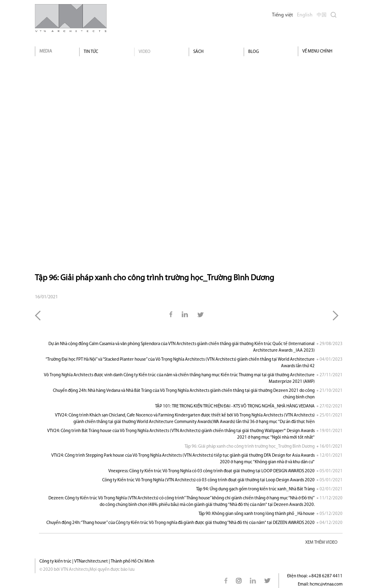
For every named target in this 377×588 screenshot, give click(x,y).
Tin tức (91, 52)
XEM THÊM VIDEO (321, 543)
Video (145, 52)
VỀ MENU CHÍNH (317, 51)
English (305, 15)
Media (46, 51)
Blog (254, 52)
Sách (198, 52)
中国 (322, 15)
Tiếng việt (282, 15)
